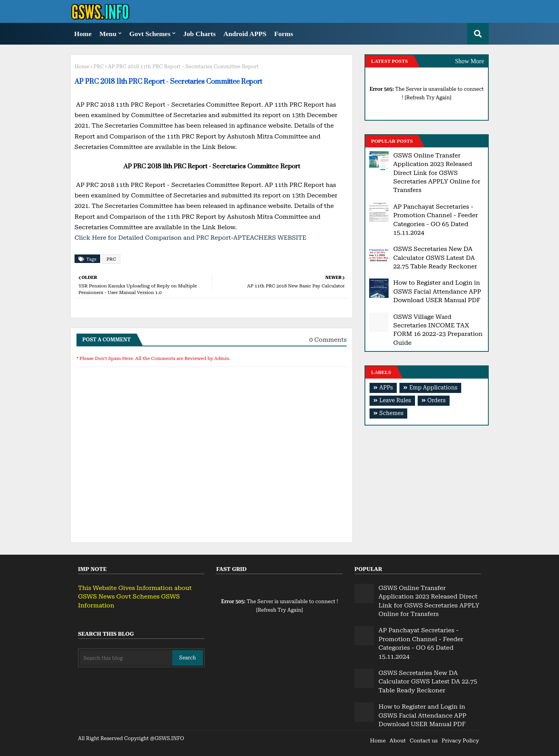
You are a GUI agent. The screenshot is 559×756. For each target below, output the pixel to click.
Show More (470, 61)
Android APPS (245, 34)
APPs (386, 388)
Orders (437, 400)
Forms (284, 34)
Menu (108, 34)
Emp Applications (433, 388)
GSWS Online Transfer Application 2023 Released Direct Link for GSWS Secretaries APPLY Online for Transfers (437, 173)
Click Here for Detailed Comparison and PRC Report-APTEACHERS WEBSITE (190, 238)
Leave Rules (395, 400)
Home (83, 34)
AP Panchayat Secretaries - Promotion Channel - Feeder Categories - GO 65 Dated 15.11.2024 (436, 220)
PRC (99, 67)
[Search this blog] (126, 658)
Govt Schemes (150, 34)
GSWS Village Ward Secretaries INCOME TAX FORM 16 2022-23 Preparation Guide (438, 330)
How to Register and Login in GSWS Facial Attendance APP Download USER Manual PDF (437, 291)
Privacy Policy (460, 740)
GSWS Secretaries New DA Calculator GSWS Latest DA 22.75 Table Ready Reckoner (435, 258)
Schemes (391, 413)
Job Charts (200, 34)
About (398, 740)
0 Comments (328, 340)
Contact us (424, 740)
